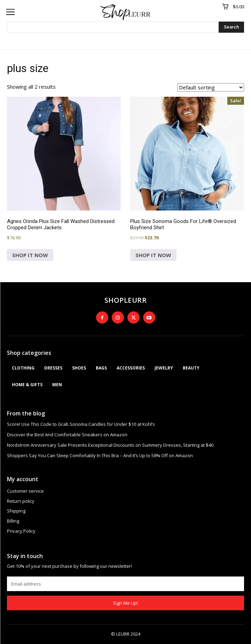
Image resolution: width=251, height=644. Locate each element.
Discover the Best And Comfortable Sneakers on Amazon (67, 435)
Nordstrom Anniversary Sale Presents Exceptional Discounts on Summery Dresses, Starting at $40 (110, 445)
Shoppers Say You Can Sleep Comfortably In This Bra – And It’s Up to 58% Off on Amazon (100, 455)
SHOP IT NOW (30, 255)
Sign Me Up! (125, 603)
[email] (125, 584)
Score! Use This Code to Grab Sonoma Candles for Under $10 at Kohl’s (81, 424)
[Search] (231, 27)
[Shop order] (211, 87)
